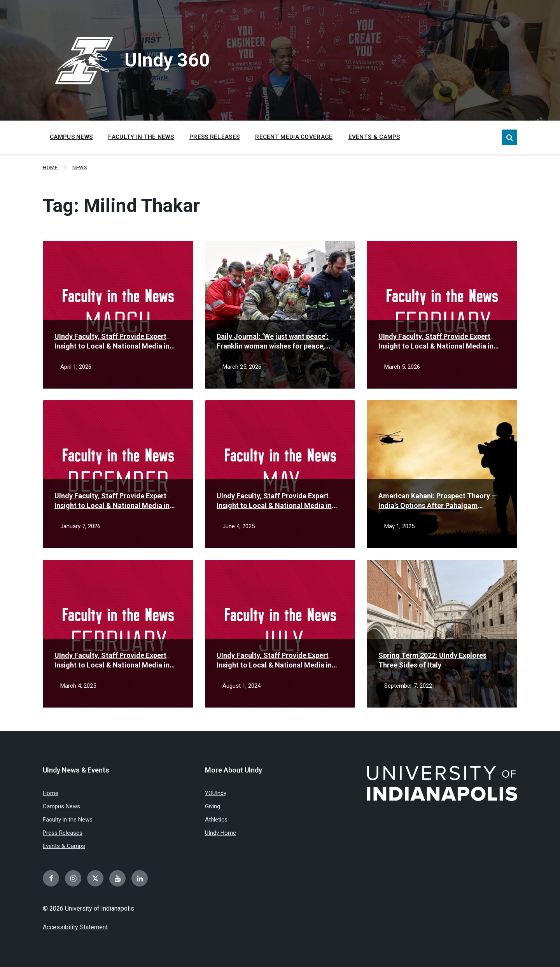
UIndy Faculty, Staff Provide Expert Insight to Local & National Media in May (274, 501)
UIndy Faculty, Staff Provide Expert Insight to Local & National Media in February (436, 342)
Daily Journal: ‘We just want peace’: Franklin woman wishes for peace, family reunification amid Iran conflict (277, 342)
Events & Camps (64, 846)
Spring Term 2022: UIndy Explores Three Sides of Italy (432, 660)
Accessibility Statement (75, 927)
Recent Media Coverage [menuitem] (294, 137)
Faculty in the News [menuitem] (141, 137)
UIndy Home (220, 833)
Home (50, 167)
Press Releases (63, 833)
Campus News (61, 806)
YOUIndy (216, 793)
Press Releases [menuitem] (214, 137)
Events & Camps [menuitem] (374, 137)
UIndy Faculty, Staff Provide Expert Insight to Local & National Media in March (112, 342)
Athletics (216, 820)
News (80, 167)
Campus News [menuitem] (71, 137)
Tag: (121, 206)
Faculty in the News (68, 820)
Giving (213, 806)
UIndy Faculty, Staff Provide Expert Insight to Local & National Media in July (274, 660)
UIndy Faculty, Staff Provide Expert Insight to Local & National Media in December (112, 501)
